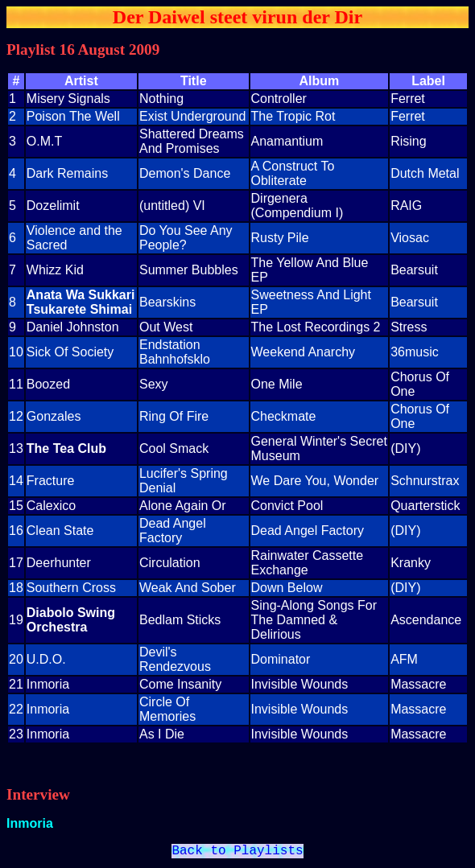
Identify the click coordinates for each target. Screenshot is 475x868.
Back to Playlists (237, 853)
